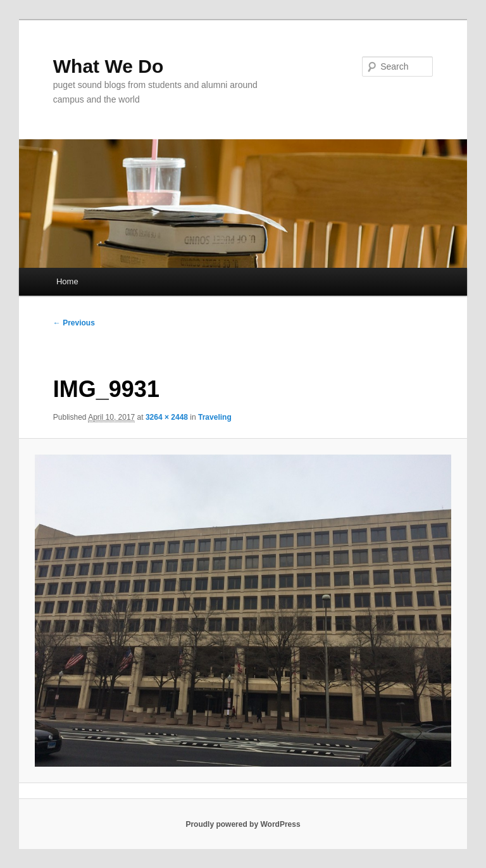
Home (67, 281)
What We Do (108, 66)
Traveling (215, 417)
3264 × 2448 (167, 417)
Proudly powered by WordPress (243, 824)
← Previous (74, 323)
